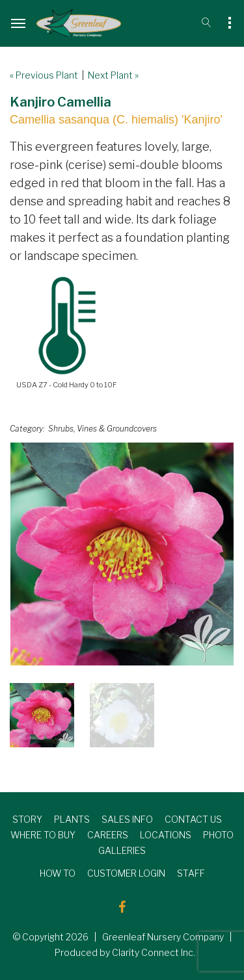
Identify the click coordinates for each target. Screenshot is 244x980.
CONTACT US (193, 819)
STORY (27, 819)
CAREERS (108, 835)
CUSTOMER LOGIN (126, 873)
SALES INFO (127, 819)
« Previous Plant (44, 75)
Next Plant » (113, 75)
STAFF (191, 873)
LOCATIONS (166, 835)
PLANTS (72, 819)
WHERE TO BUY (43, 835)
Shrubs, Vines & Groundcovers (102, 429)
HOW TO (58, 873)
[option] (122, 554)
